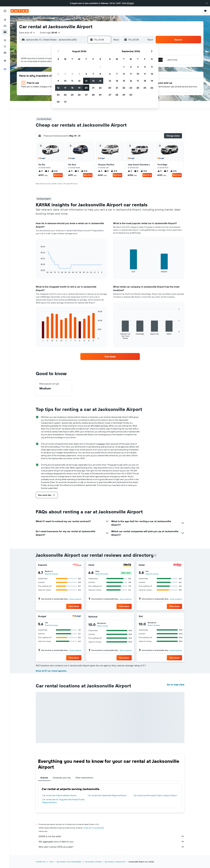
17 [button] (65, 88)
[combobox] (27, 33)
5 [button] (79, 74)
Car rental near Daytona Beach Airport (59, 795)
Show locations (75, 599)
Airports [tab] (44, 778)
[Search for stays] (5, 26)
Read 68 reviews (51, 625)
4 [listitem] (70, 171)
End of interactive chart (39, 271)
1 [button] (100, 67)
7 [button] (93, 74)
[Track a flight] (5, 46)
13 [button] (86, 81)
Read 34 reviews (102, 574)
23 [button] (58, 95)
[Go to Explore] (5, 40)
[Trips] (5, 61)
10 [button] (65, 81)
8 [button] (100, 74)
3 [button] (65, 74)
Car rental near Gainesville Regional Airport (107, 795)
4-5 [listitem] (54, 171)
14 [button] (93, 81)
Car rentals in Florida (93, 862)
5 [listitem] (100, 171)
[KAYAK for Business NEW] (5, 53)
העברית (130, 3)
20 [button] (86, 88)
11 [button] (72, 81)
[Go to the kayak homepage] (20, 11)
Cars (51, 862)
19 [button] (79, 88)
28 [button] (93, 95)
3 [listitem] (166, 171)
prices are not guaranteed (94, 828)
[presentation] (155, 555)
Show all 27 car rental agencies (51, 671)
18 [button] (72, 88)
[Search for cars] (5, 32)
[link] (110, 357)
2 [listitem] (41, 171)
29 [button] (100, 95)
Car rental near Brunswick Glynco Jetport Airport (155, 795)
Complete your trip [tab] (62, 778)
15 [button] (100, 81)
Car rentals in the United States (69, 862)
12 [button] (79, 81)
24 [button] (65, 95)
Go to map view (176, 685)
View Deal (58, 175)
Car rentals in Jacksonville (115, 862)
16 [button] (58, 88)
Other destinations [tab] (84, 778)
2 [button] (58, 74)
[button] (207, 3)
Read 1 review (103, 626)
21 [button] (93, 88)
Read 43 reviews (152, 574)
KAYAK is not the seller (112, 836)
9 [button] (58, 81)
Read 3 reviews (154, 625)
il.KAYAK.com (41, 862)
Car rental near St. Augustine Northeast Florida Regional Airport (63, 801)
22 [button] (100, 88)
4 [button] (72, 74)
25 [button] (72, 95)
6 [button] (86, 74)
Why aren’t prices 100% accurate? (112, 847)
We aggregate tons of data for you (112, 842)
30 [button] (58, 102)
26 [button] (79, 95)
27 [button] (86, 95)
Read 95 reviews (51, 574)
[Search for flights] (5, 20)
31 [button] (65, 102)
